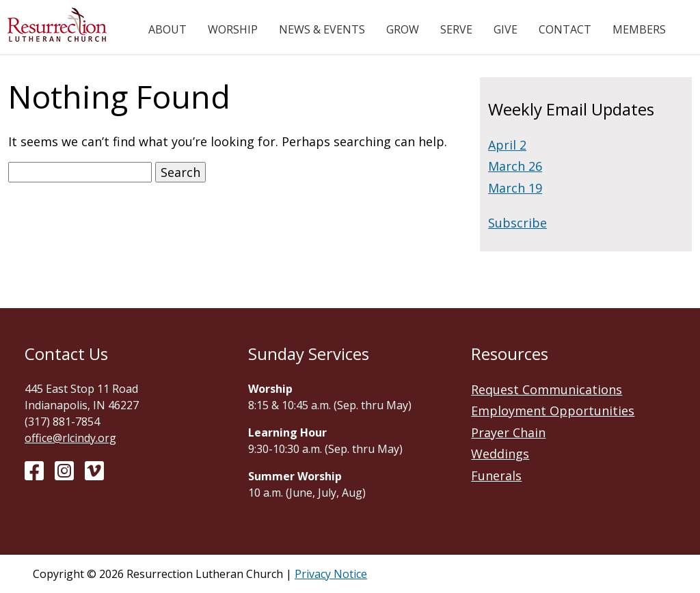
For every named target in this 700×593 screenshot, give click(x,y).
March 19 (515, 188)
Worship (233, 29)
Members (639, 29)
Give (506, 29)
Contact (565, 29)
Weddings (500, 454)
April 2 (507, 145)
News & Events (322, 29)
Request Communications (547, 389)
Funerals (496, 475)
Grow (403, 29)
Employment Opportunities (553, 411)
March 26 (515, 166)
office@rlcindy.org (70, 438)
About (167, 29)
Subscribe (517, 223)
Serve (456, 29)
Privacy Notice (331, 574)
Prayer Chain (508, 432)
